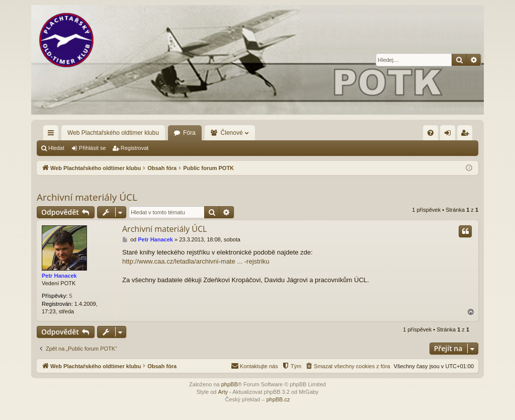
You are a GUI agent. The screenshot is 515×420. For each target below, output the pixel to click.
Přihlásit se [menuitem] (450, 135)
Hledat (56, 148)
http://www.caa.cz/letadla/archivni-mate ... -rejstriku (196, 261)
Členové (232, 133)
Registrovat (135, 148)
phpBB (230, 384)
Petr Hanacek (59, 276)
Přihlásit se (93, 148)
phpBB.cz (278, 399)
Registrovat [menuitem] (467, 135)
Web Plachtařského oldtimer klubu (113, 133)
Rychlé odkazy (53, 135)
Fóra (189, 133)
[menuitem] (431, 133)
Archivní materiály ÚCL (87, 197)
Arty (223, 392)
